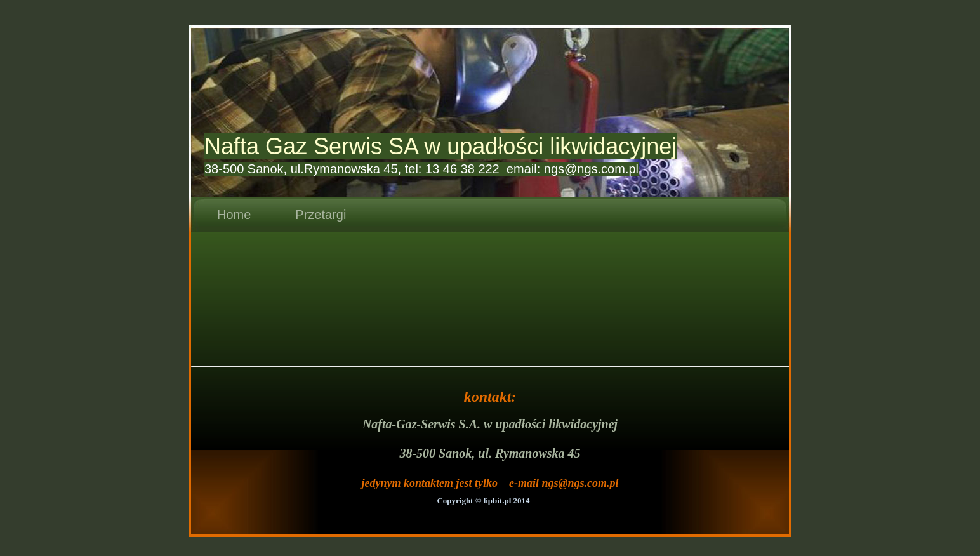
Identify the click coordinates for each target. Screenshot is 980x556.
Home (234, 215)
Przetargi (321, 215)
